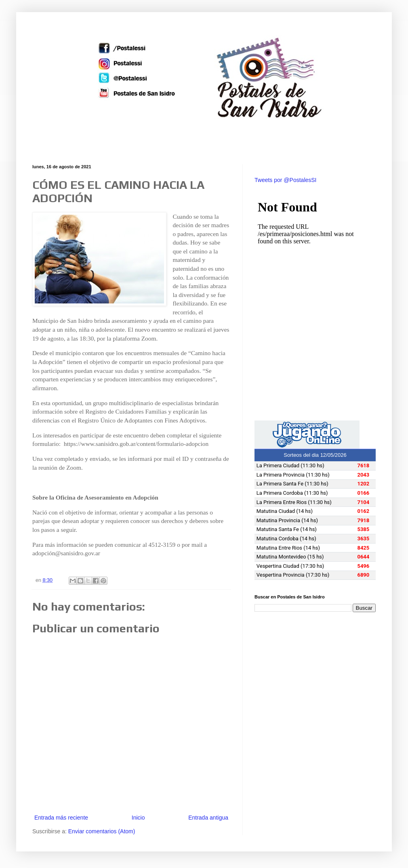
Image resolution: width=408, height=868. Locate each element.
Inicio (138, 818)
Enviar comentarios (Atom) (102, 831)
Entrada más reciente (61, 818)
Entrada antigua (208, 818)
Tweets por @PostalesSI (286, 180)
